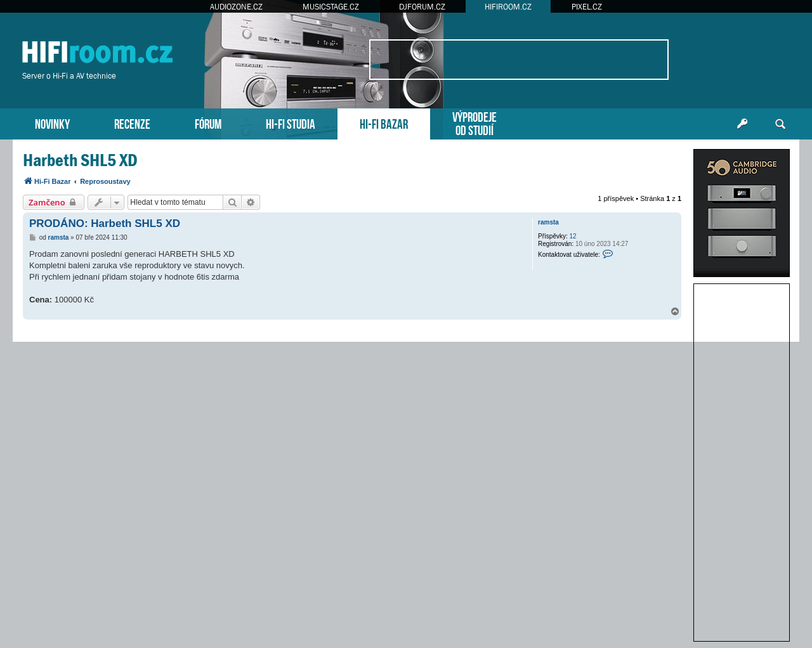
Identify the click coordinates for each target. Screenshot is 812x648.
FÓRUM (208, 123)
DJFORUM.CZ (422, 7)
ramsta (548, 222)
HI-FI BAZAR (384, 123)
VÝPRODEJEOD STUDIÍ (475, 122)
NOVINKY (52, 123)
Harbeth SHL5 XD (80, 160)
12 (573, 236)
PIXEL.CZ (587, 7)
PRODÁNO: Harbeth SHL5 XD (105, 224)
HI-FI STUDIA (291, 123)
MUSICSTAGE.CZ (331, 7)
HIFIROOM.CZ (508, 7)
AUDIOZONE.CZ (236, 7)
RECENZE (132, 123)
